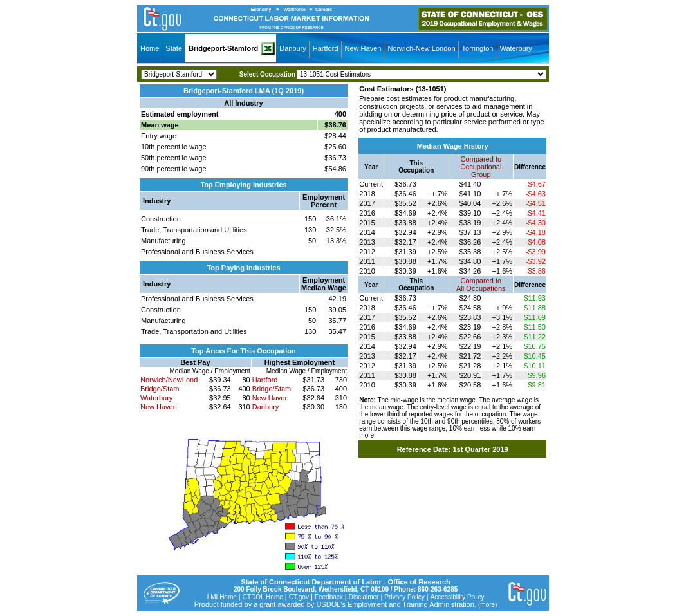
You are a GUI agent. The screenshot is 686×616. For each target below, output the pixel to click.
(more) (487, 605)
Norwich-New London (421, 48)
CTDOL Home (263, 597)
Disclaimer (364, 597)
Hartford (326, 48)
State (174, 48)
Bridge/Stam (160, 389)
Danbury (293, 48)
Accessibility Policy (458, 597)
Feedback (329, 597)
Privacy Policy (404, 597)
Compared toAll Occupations (481, 285)
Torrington (478, 48)
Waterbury (515, 48)
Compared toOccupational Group (481, 167)
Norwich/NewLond (169, 380)
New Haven (363, 48)
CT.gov (299, 597)
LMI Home (222, 597)
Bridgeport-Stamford (223, 48)
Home (150, 48)
